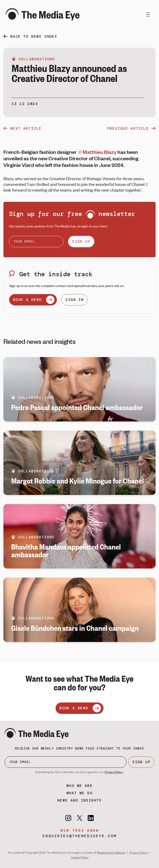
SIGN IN (74, 300)
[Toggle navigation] (148, 14)
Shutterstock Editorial (111, 852)
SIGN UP (81, 241)
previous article (131, 128)
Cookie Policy (80, 857)
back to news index (34, 36)
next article (23, 128)
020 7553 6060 (80, 830)
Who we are (79, 786)
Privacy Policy (114, 772)
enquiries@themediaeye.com (80, 836)
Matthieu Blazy (97, 152)
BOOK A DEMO (34, 300)
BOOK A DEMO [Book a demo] (80, 708)
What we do (79, 793)
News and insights (79, 800)
